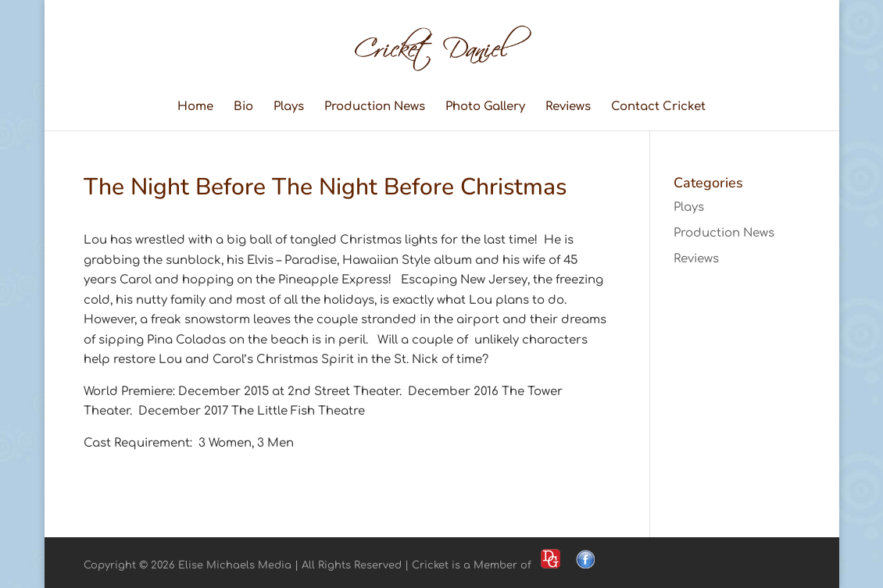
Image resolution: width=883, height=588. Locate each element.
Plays (289, 107)
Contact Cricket (658, 107)
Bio (243, 107)
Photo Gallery (485, 107)
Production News (375, 107)
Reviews (568, 107)
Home (195, 107)
